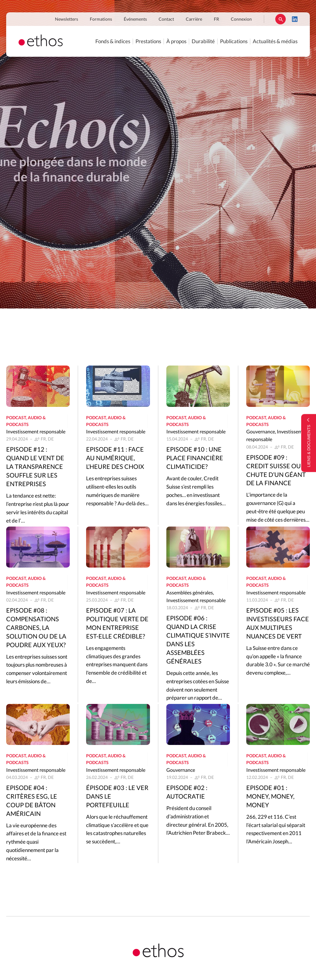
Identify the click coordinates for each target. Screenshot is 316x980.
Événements (135, 19)
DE (51, 439)
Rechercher (281, 19)
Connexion (241, 19)
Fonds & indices (113, 41)
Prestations (148, 41)
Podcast (16, 418)
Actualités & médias (275, 41)
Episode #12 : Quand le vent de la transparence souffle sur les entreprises (35, 467)
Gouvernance (261, 432)
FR (216, 19)
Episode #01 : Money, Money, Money (270, 797)
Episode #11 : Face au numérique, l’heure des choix (115, 458)
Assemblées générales (190, 593)
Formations (101, 19)
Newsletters (67, 19)
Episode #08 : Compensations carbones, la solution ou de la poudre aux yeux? (36, 628)
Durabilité (203, 41)
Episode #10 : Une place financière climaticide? (195, 458)
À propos (176, 41)
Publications (234, 41)
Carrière (194, 19)
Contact (166, 19)
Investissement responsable (36, 432)
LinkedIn (295, 19)
